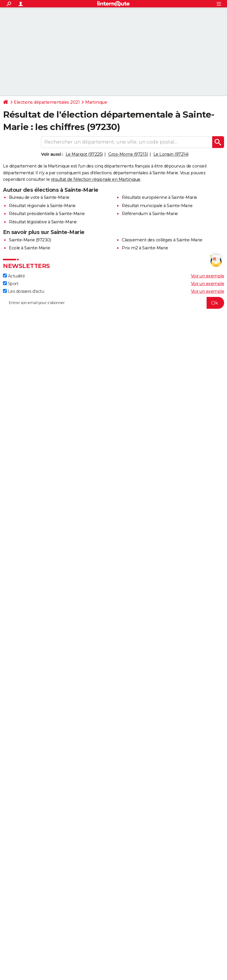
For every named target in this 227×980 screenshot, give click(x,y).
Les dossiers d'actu (23, 291)
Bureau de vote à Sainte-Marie (39, 197)
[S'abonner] (113, 303)
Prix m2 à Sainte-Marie (145, 248)
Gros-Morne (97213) (128, 154)
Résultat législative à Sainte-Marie (43, 222)
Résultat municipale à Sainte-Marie (157, 206)
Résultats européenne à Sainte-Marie (159, 197)
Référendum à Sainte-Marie (150, 214)
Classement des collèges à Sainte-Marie (162, 240)
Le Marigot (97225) (84, 154)
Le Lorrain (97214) (171, 154)
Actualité (14, 276)
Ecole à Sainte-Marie (29, 248)
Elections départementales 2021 (47, 102)
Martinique (96, 102)
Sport (11, 284)
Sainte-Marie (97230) (30, 240)
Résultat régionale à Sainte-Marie (42, 206)
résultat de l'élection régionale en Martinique (96, 179)
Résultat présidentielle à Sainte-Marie (47, 214)
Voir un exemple (208, 276)
